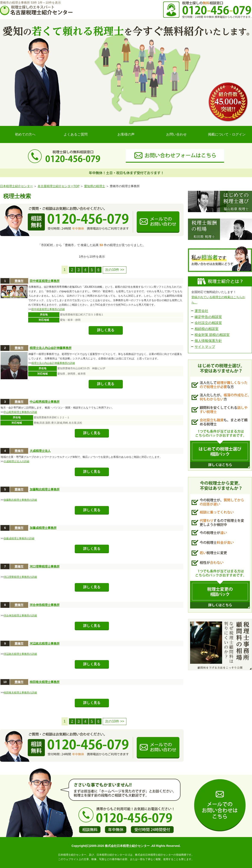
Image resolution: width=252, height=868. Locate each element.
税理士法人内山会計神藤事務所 (51, 348)
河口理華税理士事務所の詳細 (20, 577)
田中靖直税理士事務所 (45, 281)
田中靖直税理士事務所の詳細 (48, 309)
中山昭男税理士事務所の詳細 (20, 412)
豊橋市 (19, 281)
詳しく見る (106, 330)
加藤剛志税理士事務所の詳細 (20, 500)
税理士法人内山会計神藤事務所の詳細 (53, 363)
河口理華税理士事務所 (45, 566)
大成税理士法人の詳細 (16, 461)
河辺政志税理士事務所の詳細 (20, 654)
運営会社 (201, 311)
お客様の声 (126, 134)
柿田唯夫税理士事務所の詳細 (20, 693)
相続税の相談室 (207, 329)
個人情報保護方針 (208, 341)
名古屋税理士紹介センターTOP (59, 186)
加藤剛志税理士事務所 (45, 489)
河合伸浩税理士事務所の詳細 (20, 616)
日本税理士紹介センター (16, 186)
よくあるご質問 (76, 134)
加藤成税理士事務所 (43, 528)
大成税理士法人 (40, 451)
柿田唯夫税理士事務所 (45, 682)
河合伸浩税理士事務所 (45, 605)
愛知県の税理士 (95, 186)
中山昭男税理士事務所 (45, 402)
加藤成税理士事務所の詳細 (19, 538)
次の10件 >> (115, 270)
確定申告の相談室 (208, 317)
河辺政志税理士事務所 (45, 643)
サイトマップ (205, 347)
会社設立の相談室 (208, 323)
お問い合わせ (176, 134)
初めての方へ (25, 134)
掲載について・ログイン (227, 134)
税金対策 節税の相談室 (212, 335)
